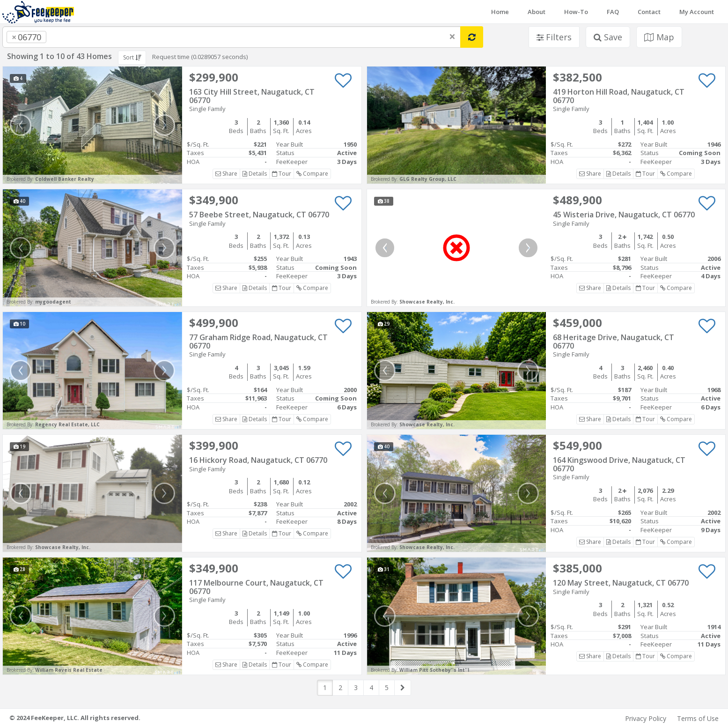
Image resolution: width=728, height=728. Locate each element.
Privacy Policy (646, 718)
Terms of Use (698, 718)
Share (226, 174)
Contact (649, 12)
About (537, 12)
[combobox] (232, 37)
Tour (282, 174)
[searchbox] (67, 37)
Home (500, 12)
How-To (576, 12)
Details (255, 174)
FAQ (613, 12)
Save (608, 37)
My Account (697, 12)
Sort (132, 57)
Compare (312, 174)
